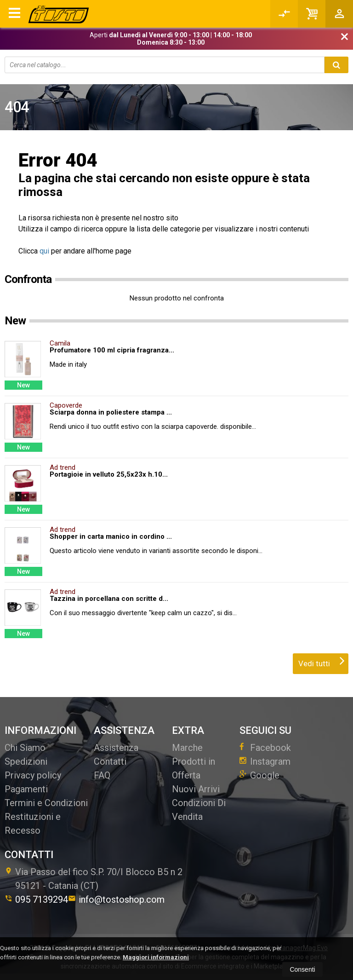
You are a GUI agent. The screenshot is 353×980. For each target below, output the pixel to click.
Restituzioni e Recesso (33, 824)
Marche (187, 748)
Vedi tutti (322, 661)
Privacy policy (33, 775)
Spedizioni (26, 761)
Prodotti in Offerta (194, 768)
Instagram (265, 761)
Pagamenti (26, 789)
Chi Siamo (25, 748)
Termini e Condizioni (46, 803)
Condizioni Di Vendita (199, 810)
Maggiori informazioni (156, 957)
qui (44, 251)
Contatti (110, 761)
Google (259, 775)
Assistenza (116, 748)
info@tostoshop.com (116, 899)
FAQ (102, 775)
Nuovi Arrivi (196, 789)
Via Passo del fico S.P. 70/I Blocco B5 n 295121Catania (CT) (94, 879)
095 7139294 (36, 899)
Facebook (265, 748)
